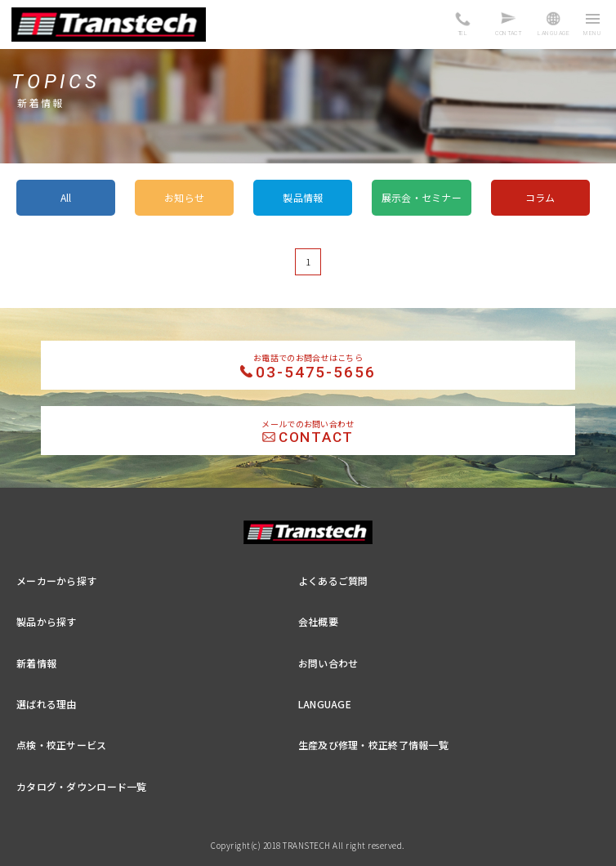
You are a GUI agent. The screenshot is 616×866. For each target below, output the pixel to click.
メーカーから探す (56, 580)
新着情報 (36, 663)
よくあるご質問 (333, 580)
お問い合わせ (328, 663)
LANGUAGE (325, 704)
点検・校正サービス (62, 745)
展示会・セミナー (422, 197)
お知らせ (184, 197)
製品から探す (47, 621)
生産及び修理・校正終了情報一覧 (373, 745)
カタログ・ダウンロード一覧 (82, 786)
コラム (540, 197)
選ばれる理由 (47, 704)
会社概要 (318, 621)
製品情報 (303, 197)
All (66, 197)
